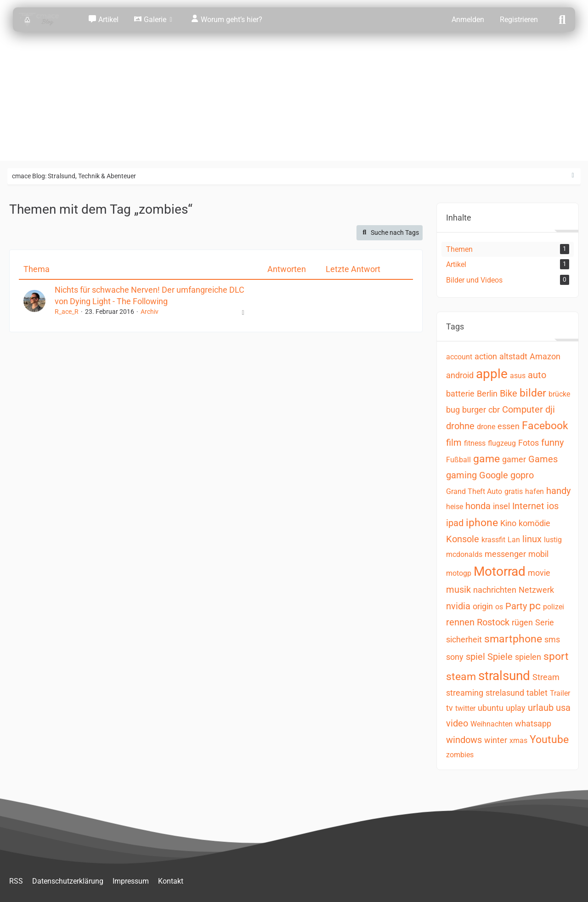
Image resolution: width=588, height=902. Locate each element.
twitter (465, 708)
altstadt (513, 356)
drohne (460, 426)
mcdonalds (464, 554)
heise (455, 507)
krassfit (493, 540)
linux (532, 539)
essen (509, 426)
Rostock (493, 622)
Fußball (458, 460)
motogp (459, 573)
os (499, 607)
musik (458, 590)
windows (464, 740)
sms (552, 639)
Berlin (487, 394)
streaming (465, 693)
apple (492, 374)
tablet (537, 693)
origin (483, 606)
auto (537, 375)
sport (556, 656)
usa (563, 708)
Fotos (529, 443)
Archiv (150, 312)
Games (543, 459)
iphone (482, 523)
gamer (514, 459)
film (454, 442)
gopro (522, 475)
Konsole (463, 539)
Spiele (500, 657)
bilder (533, 393)
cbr (494, 410)
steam (461, 677)
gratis (514, 491)
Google (494, 475)
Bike (509, 393)
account (459, 357)
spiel (475, 657)
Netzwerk (536, 590)
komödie (534, 523)
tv (449, 708)
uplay (516, 708)
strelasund (505, 693)
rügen (522, 622)
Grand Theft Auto (474, 491)
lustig (553, 540)
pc (535, 606)
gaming (461, 475)
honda (478, 506)
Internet (528, 506)
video (457, 723)
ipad (455, 523)
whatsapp (533, 723)
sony (455, 657)
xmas (518, 740)
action (486, 356)
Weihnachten (492, 724)
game (486, 459)
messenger (505, 554)
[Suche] (562, 19)
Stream (546, 677)
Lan (514, 540)
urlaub (541, 708)
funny (552, 442)
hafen (534, 491)
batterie (460, 394)
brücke (559, 394)
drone (486, 427)
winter (496, 740)
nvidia (458, 606)
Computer (523, 409)
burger (474, 410)
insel (501, 506)
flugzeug (502, 443)
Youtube (549, 740)
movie (539, 573)
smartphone (513, 639)
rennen (460, 622)
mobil (538, 554)
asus (518, 376)
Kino (508, 523)
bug (453, 410)
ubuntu (491, 708)
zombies (460, 755)
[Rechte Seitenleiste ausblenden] (573, 176)
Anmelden (468, 20)
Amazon (545, 356)
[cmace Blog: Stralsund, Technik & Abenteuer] (45, 20)
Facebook (545, 426)
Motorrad (500, 571)
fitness (475, 443)
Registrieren (519, 20)
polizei (554, 607)
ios (553, 506)
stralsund (504, 676)
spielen (528, 657)
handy (558, 491)
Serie (545, 622)
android (460, 375)
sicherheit (464, 639)
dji (550, 409)
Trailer (560, 693)
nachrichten (495, 590)
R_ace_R (67, 312)
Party (516, 606)
